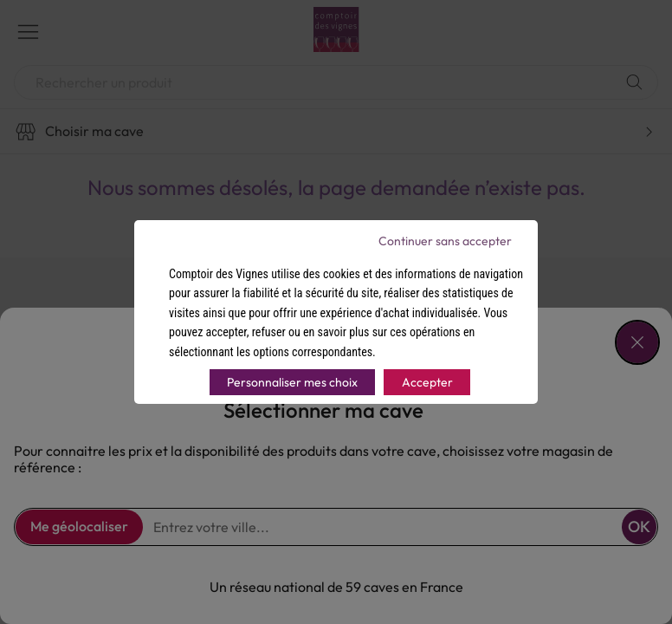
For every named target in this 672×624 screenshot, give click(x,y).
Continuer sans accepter (445, 241)
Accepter (427, 382)
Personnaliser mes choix (292, 382)
